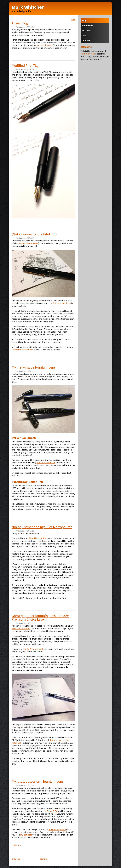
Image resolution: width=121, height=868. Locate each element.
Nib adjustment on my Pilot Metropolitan (42, 527)
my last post (26, 835)
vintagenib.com (44, 45)
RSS (73, 19)
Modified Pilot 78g (25, 66)
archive (43, 859)
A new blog (20, 23)
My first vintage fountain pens (34, 367)
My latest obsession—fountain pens (38, 781)
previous (16, 859)
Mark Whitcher (28, 7)
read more (17, 845)
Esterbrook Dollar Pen (22, 350)
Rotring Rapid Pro (57, 829)
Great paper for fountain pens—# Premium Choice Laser (40, 618)
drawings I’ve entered (28, 243)
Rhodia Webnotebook (33, 649)
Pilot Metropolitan (62, 303)
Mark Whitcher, (88, 54)
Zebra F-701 (52, 811)
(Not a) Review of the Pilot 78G (34, 234)
